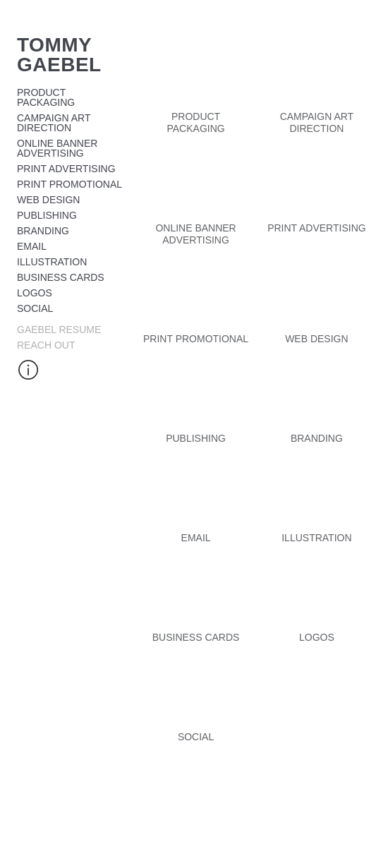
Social (35, 308)
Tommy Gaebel (59, 55)
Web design (48, 200)
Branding (43, 231)
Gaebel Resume (59, 330)
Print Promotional (69, 184)
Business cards (61, 277)
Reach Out (46, 345)
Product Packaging (46, 97)
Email (32, 246)
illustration (52, 262)
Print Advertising (66, 169)
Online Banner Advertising (57, 148)
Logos (35, 293)
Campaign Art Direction (54, 123)
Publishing (47, 215)
